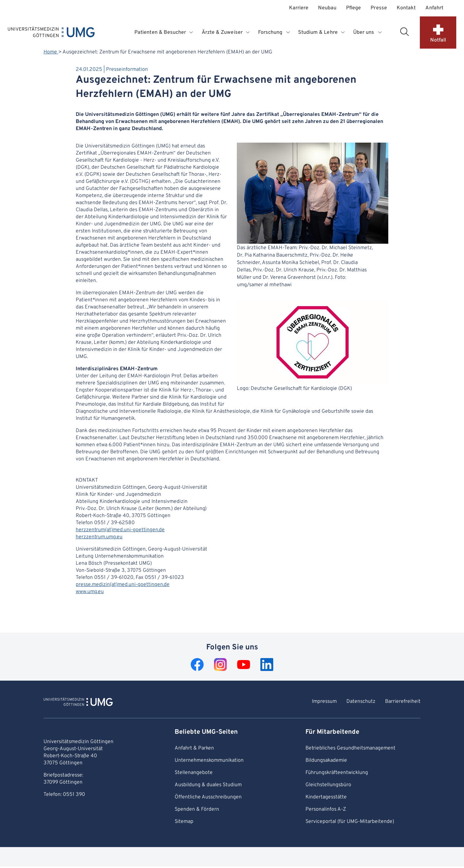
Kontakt (406, 8)
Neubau (327, 8)
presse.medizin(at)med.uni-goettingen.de (123, 585)
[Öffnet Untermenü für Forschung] (289, 33)
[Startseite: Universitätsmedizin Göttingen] (51, 33)
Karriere (299, 8)
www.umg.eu (90, 592)
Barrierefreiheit (403, 702)
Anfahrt (434, 8)
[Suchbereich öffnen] (404, 32)
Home (51, 52)
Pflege (353, 8)
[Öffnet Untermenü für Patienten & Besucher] (192, 33)
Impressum (324, 702)
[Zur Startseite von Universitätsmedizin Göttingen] (78, 703)
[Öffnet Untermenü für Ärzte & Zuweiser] (248, 33)
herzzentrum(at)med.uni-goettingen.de (120, 530)
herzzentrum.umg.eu (99, 537)
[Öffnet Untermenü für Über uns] (380, 33)
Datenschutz (361, 702)
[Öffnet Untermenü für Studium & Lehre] (343, 33)
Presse (379, 8)
